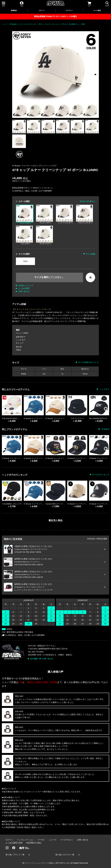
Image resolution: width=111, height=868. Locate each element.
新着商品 (14, 10)
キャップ (20, 343)
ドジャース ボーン (25, 214)
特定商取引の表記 (34, 843)
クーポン (41, 840)
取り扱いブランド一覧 (15, 855)
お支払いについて (26, 285)
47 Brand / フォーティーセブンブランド (29, 166)
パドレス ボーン (24, 235)
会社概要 (34, 659)
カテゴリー (69, 10)
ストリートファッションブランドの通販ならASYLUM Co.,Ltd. (47, 863)
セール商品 (97, 10)
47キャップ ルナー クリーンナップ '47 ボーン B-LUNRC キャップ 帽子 (62, 24)
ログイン (9, 840)
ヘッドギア (52, 166)
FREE (25, 261)
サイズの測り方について (89, 362)
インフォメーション (25, 840)
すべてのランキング (101, 475)
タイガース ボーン (44, 235)
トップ (4, 24)
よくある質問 (24, 288)
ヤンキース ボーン (44, 214)
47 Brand (105, 429)
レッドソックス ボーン (64, 214)
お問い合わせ (24, 291)
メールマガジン (67, 840)
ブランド (42, 10)
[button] (95, 75)
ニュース (53, 840)
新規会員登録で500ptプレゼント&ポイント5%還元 (55, 16)
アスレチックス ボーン (85, 214)
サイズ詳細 (90, 254)
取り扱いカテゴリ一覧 (65, 855)
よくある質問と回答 (14, 843)
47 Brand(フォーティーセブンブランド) (22, 24)
